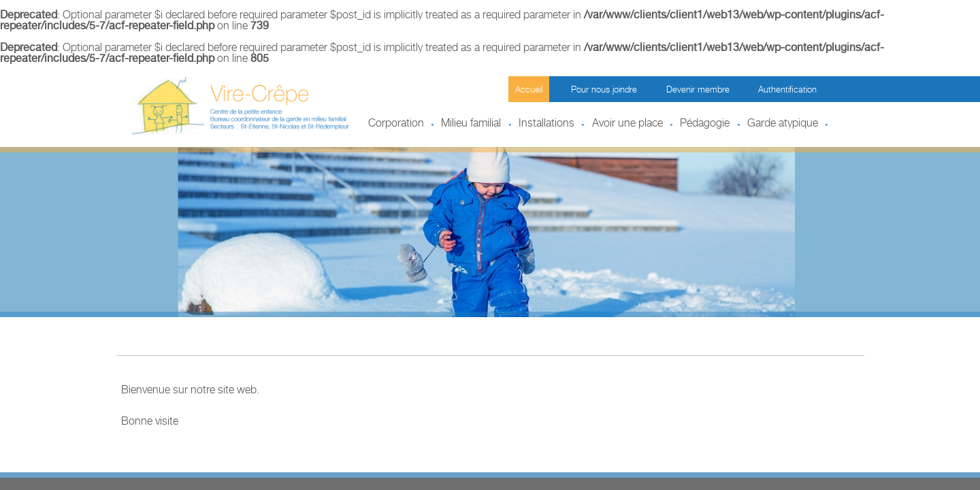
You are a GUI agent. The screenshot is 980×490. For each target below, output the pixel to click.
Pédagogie (705, 125)
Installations (546, 125)
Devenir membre (698, 91)
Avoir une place (627, 125)
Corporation (396, 125)
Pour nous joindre (604, 91)
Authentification (787, 91)
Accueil (529, 91)
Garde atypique (783, 125)
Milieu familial (471, 125)
